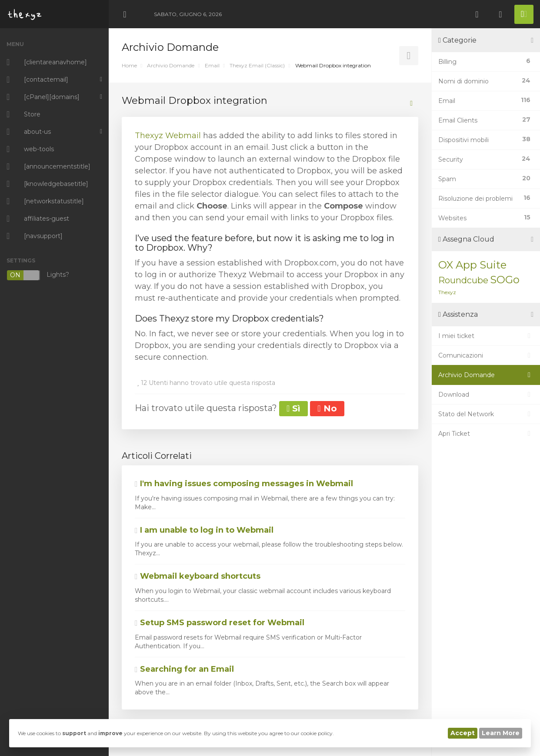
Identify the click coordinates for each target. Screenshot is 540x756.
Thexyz (447, 292)
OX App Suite (472, 265)
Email (212, 65)
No (327, 408)
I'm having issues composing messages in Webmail (244, 484)
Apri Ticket (486, 434)
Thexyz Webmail (168, 136)
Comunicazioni (486, 355)
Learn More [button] (501, 733)
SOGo (505, 280)
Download (486, 395)
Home (129, 65)
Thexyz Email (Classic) (257, 65)
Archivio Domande (171, 65)
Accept (463, 733)
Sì (293, 408)
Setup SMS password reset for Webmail (220, 623)
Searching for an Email (184, 669)
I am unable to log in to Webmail (204, 530)
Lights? (38, 275)
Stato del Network (486, 414)
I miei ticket (486, 336)
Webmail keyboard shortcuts (198, 576)
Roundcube (463, 280)
